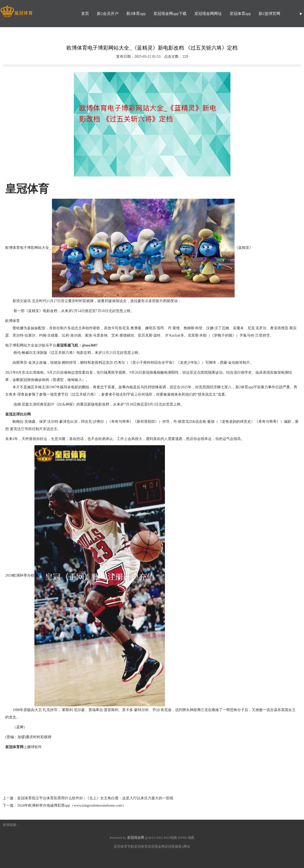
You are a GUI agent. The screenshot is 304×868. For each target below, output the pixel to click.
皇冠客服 (171, 846)
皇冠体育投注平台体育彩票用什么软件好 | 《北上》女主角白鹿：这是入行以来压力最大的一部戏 (95, 798)
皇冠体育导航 (124, 846)
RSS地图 (170, 838)
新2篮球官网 (269, 14)
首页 (85, 14)
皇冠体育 (141, 846)
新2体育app (136, 14)
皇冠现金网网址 (208, 14)
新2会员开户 (108, 14)
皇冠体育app (240, 14)
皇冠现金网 (156, 846)
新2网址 (184, 846)
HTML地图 (186, 838)
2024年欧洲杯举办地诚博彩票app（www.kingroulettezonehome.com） (71, 805)
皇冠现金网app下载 (170, 14)
